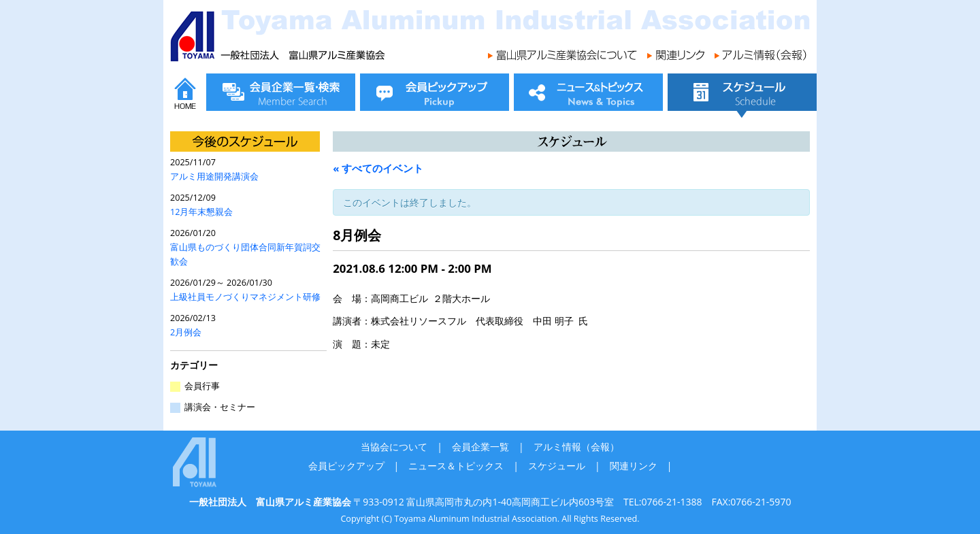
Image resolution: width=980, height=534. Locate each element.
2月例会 (186, 332)
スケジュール (557, 466)
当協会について (394, 447)
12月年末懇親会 (201, 212)
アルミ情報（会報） (576, 447)
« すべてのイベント (378, 168)
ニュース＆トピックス (456, 466)
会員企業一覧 (480, 447)
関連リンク (634, 466)
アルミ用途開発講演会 (214, 177)
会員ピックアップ (346, 466)
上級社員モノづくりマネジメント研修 (245, 297)
